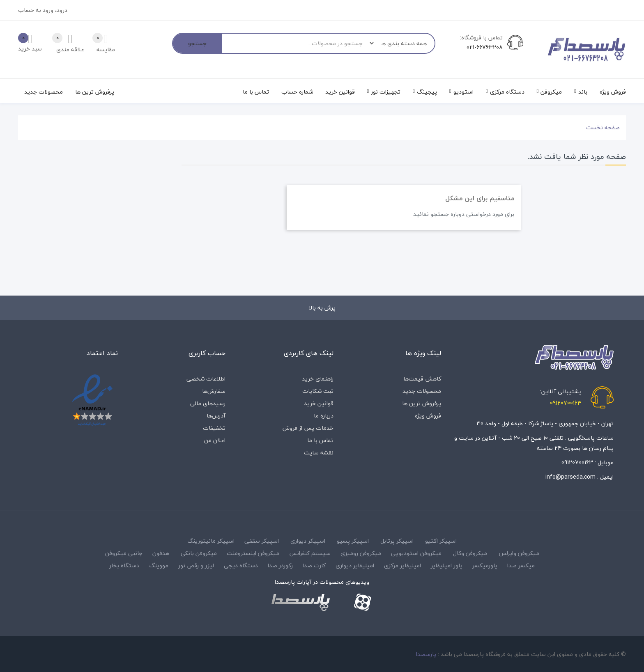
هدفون (161, 553)
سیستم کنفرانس (310, 553)
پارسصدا (426, 654)
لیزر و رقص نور (196, 565)
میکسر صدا (521, 565)
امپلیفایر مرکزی (402, 565)
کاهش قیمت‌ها (422, 379)
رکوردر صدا (280, 565)
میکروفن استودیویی (416, 553)
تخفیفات (214, 428)
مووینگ (159, 565)
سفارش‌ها (214, 391)
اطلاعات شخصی (206, 379)
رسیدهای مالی (208, 403)
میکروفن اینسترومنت (253, 553)
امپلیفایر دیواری (355, 565)
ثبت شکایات (318, 391)
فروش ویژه (428, 416)
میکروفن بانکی (199, 553)
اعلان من (215, 440)
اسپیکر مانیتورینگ (211, 541)
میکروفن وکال (470, 553)
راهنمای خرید (318, 379)
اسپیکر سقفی (262, 541)
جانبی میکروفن (124, 553)
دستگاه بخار (124, 565)
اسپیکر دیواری (308, 541)
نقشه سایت (319, 453)
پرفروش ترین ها (422, 403)
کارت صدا (314, 565)
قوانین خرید (319, 403)
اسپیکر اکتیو (441, 541)
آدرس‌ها (216, 416)
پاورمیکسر (485, 565)
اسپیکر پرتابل (397, 541)
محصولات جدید (422, 391)
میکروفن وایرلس (519, 553)
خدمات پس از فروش (308, 428)
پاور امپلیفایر (447, 565)
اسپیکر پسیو (353, 541)
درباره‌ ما (324, 416)
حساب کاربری (207, 353)
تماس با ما (320, 440)
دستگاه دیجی (241, 565)
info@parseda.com (570, 477)
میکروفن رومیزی (361, 553)
